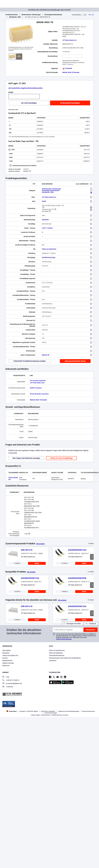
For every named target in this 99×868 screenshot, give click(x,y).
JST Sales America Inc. (70, 40)
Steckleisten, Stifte (15, 17)
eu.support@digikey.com (12, 684)
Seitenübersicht (7, 661)
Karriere (5, 658)
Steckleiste (45, 220)
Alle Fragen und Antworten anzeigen (26, 458)
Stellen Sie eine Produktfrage (61, 458)
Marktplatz (6, 653)
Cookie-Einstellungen (51, 713)
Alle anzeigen (40, 544)
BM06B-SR (46, 355)
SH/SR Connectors (36, 388)
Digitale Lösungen (8, 663)
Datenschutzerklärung (64, 639)
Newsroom (6, 666)
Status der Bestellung (56, 653)
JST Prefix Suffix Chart (37, 383)
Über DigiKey (7, 650)
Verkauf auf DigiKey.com (10, 655)
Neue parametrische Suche (75, 361)
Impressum (53, 661)
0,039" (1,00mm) (47, 228)
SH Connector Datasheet (38, 381)
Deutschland (12, 711)
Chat (6, 677)
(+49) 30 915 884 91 (11, 680)
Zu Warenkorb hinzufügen (70, 103)
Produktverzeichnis (12, 15)
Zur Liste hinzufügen (29, 103)
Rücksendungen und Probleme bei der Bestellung (65, 658)
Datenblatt (67, 68)
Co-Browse (8, 687)
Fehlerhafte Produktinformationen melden (30, 361)
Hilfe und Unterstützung (57, 650)
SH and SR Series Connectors (39, 394)
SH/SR (44, 201)
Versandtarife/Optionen (57, 655)
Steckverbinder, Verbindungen (31, 15)
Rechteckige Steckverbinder (53, 15)
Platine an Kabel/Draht (49, 249)
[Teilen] (91, 15)
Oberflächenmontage (49, 257)
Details (37, 563)
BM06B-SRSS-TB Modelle (71, 72)
